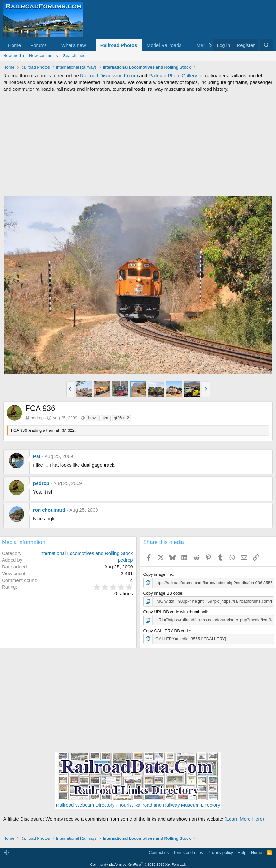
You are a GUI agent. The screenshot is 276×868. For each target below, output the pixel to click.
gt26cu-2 (121, 418)
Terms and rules (188, 852)
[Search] (267, 45)
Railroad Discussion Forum (109, 76)
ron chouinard (49, 510)
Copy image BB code (163, 593)
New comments (44, 56)
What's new (74, 45)
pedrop (37, 418)
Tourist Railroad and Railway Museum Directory (170, 805)
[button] (52, 45)
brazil (93, 418)
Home (14, 45)
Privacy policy (220, 852)
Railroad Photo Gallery (173, 76)
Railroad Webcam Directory (85, 805)
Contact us (159, 852)
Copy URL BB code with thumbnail (175, 612)
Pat (37, 456)
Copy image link (158, 574)
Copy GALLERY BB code (167, 631)
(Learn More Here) (244, 819)
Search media (76, 56)
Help (242, 852)
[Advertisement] (138, 144)
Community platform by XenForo (138, 864)
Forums (39, 45)
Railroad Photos (119, 45)
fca (106, 418)
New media (14, 56)
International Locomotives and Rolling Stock (86, 553)
